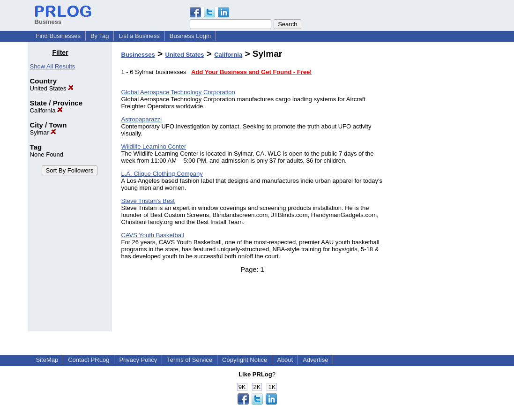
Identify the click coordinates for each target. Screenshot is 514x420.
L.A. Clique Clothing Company (162, 174)
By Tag (100, 36)
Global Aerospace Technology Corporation (178, 92)
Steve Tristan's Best (148, 201)
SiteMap (47, 360)
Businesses (138, 55)
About (285, 360)
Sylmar (43, 132)
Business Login (190, 36)
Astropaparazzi (142, 119)
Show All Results (53, 66)
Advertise (315, 360)
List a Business (139, 36)
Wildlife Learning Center (154, 146)
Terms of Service (190, 360)
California (47, 110)
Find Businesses (58, 36)
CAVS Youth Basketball (153, 235)
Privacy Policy (138, 360)
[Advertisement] (439, 189)
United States (52, 88)
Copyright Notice (245, 360)
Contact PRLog (89, 360)
